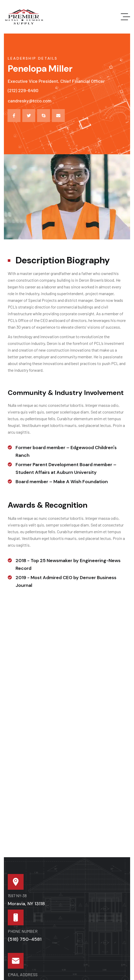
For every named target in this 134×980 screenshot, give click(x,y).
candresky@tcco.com (30, 101)
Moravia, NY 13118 (26, 904)
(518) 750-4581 (25, 939)
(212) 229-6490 (23, 90)
